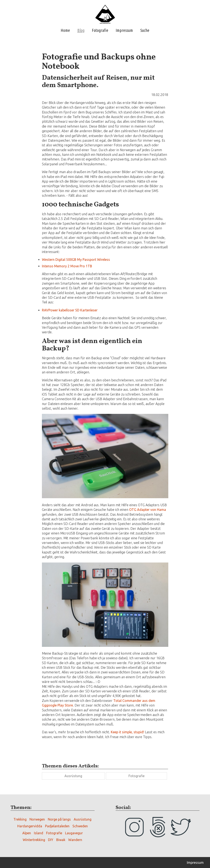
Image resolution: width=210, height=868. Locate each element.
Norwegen (37, 819)
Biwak (61, 840)
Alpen (27, 833)
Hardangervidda (30, 826)
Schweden (80, 826)
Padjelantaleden (57, 826)
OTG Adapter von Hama (148, 510)
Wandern (75, 840)
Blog (81, 30)
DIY (51, 840)
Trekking (20, 819)
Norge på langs (59, 819)
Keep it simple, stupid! (127, 732)
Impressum (124, 30)
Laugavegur (74, 833)
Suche (145, 30)
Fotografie (100, 30)
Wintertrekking (34, 840)
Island (39, 833)
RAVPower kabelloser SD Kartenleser (70, 310)
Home (65, 30)
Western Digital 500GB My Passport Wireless (76, 260)
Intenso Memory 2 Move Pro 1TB (67, 266)
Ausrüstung (73, 776)
